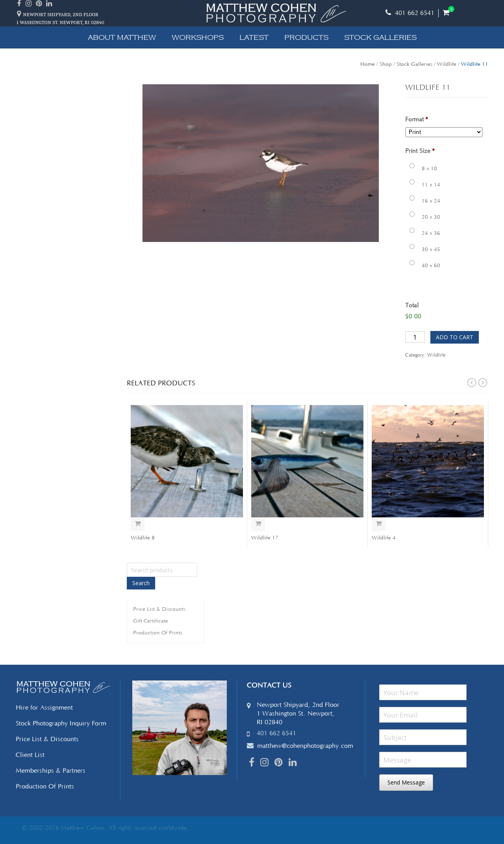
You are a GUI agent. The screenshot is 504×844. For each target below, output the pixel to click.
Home (368, 64)
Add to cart (455, 337)
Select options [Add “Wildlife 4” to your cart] (379, 524)
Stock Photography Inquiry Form (61, 723)
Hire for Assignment (44, 708)
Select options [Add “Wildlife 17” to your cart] (258, 524)
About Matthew (122, 37)
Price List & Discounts (159, 609)
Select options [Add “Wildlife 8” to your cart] (138, 524)
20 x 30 (431, 217)
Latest (254, 37)
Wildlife (447, 64)
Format (417, 120)
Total (412, 306)
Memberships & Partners (51, 771)
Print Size (420, 151)
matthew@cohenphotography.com (305, 746)
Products (306, 37)
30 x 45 (431, 249)
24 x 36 (431, 233)
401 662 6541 (410, 13)
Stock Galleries (380, 37)
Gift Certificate (151, 621)
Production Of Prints (158, 633)
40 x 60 (431, 266)
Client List (30, 755)
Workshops (198, 37)
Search (141, 583)
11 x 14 (431, 185)
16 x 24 (431, 201)
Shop (386, 64)
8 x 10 (429, 169)
